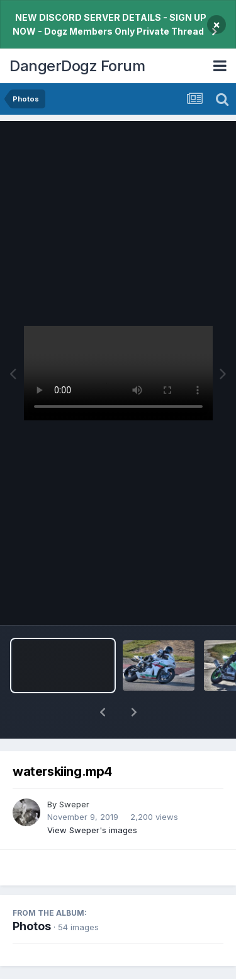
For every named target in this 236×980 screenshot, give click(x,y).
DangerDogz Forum (77, 66)
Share (56, 969)
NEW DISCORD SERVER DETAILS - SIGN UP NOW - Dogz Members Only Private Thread (110, 24)
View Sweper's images (92, 797)
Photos (32, 893)
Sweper (74, 771)
